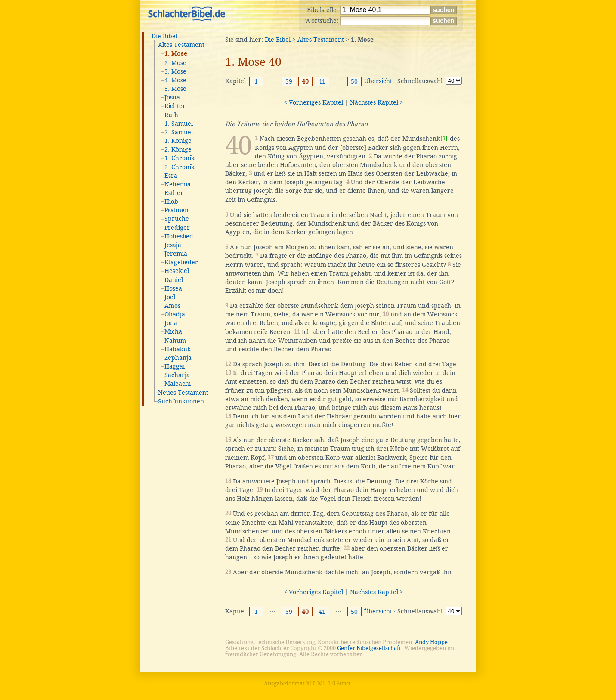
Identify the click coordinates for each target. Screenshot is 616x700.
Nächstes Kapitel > (377, 102)
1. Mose (176, 54)
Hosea (173, 288)
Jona (171, 323)
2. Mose (175, 63)
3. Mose (175, 71)
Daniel (174, 280)
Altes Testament (181, 45)
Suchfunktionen (181, 401)
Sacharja (177, 375)
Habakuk (178, 349)
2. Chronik (180, 167)
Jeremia (176, 254)
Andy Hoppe (431, 642)
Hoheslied (179, 236)
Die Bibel (164, 36)
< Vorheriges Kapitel (313, 102)
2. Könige (178, 149)
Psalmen (176, 210)
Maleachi (178, 384)
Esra (171, 176)
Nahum (175, 341)
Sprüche (177, 219)
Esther (174, 193)
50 (354, 81)
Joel (170, 297)
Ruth (171, 115)
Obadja (175, 314)
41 (322, 81)
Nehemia (178, 184)
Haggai (175, 366)
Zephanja (178, 358)
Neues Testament (183, 393)
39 (289, 81)
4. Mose (175, 80)
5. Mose (175, 89)
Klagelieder (181, 262)
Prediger (177, 228)
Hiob (171, 201)
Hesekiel (177, 271)
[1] (444, 138)
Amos (172, 306)
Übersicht (378, 81)
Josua (172, 97)
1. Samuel (179, 124)
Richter (175, 106)
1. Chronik (180, 158)
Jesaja (173, 245)
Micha (173, 331)
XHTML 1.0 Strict (328, 683)
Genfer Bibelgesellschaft (369, 648)
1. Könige (178, 141)
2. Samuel (179, 132)
